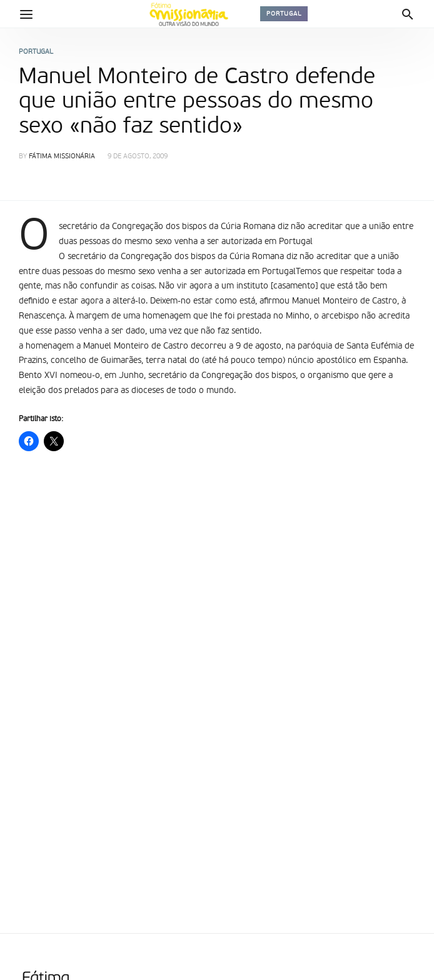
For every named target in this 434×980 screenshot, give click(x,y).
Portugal (284, 14)
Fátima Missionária (62, 157)
